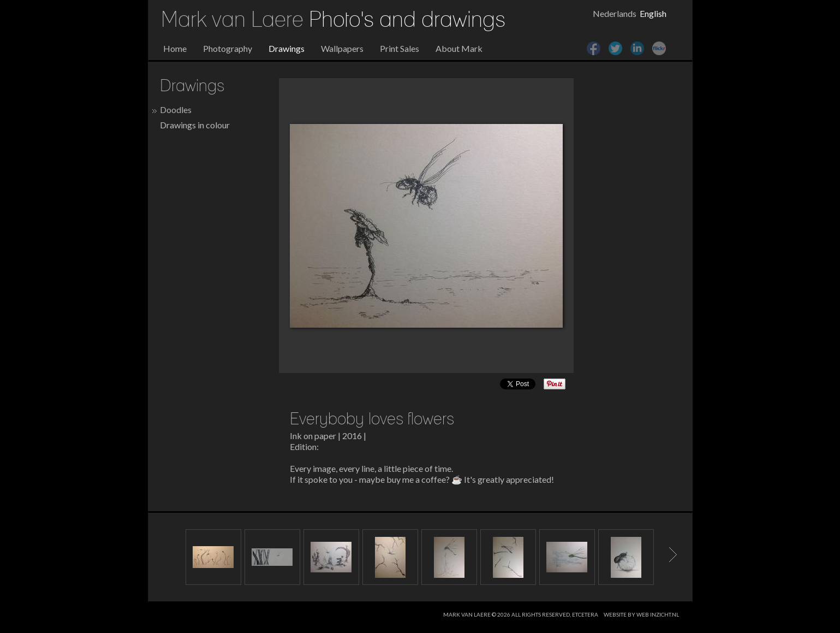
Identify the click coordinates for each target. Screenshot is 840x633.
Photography (228, 48)
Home (175, 48)
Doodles (176, 110)
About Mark (459, 48)
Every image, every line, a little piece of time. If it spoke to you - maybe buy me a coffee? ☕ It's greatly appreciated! (422, 474)
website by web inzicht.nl (641, 614)
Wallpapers (342, 48)
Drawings (287, 48)
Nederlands (615, 13)
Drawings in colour (195, 125)
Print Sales (400, 48)
